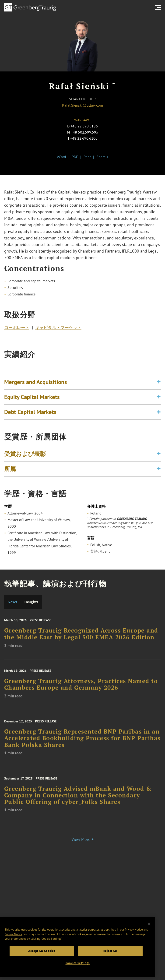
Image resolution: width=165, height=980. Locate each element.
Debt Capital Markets (30, 422)
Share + (102, 157)
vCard (61, 157)
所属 (10, 474)
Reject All (110, 970)
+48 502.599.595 (85, 132)
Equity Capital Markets (32, 407)
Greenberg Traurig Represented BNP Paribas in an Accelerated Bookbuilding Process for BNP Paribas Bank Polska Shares (82, 748)
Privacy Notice (134, 948)
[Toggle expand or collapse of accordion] (159, 392)
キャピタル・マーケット (58, 330)
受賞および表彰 (25, 459)
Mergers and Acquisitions (36, 392)
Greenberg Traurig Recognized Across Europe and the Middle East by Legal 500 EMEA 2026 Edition (81, 643)
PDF (75, 157)
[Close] (149, 943)
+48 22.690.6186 (84, 126)
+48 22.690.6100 (84, 138)
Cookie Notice (14, 953)
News (12, 602)
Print (87, 157)
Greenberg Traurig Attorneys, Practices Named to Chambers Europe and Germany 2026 (81, 693)
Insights (31, 602)
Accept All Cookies (42, 970)
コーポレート (17, 330)
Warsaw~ (82, 120)
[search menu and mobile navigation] (159, 7)
